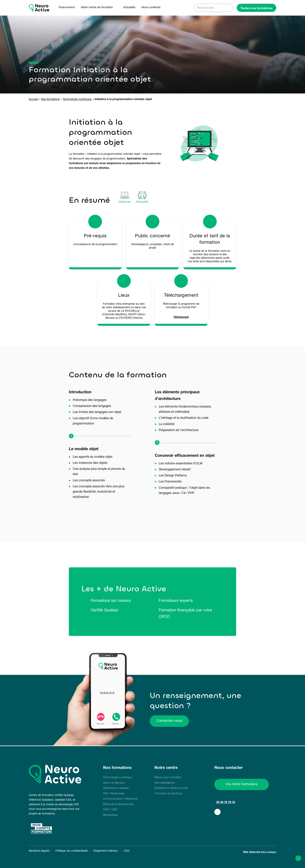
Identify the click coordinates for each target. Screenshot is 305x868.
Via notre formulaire (242, 784)
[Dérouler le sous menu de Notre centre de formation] (115, 8)
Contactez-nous (169, 721)
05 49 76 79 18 (226, 802)
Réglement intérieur (106, 851)
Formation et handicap (168, 794)
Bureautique (110, 815)
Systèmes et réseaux (116, 788)
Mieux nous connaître (168, 778)
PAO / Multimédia (114, 794)
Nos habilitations (165, 783)
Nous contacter (151, 8)
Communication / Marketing (120, 799)
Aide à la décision (114, 783)
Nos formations (50, 99)
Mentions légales (39, 851)
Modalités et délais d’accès (171, 788)
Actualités (129, 8)
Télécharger (181, 317)
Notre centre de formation (97, 8)
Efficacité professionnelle (118, 804)
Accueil (33, 99)
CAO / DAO (110, 810)
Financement (67, 8)
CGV (127, 851)
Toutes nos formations (256, 8)
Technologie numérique (77, 99)
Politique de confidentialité (72, 851)
